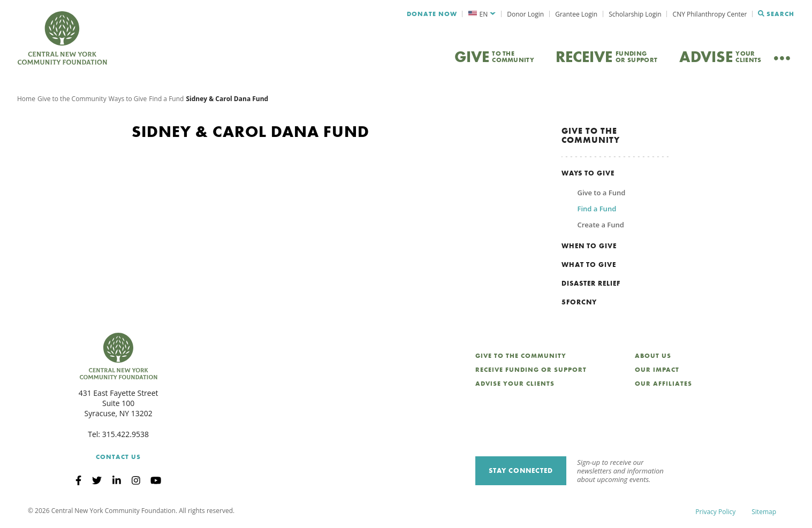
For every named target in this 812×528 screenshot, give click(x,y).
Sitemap (764, 512)
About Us (653, 356)
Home (26, 99)
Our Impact (657, 370)
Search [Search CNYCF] (776, 14)
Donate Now (432, 14)
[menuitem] (482, 14)
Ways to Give (128, 99)
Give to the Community (72, 99)
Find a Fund (166, 99)
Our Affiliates (663, 384)
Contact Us (118, 457)
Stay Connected (521, 470)
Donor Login (525, 14)
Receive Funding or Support (531, 370)
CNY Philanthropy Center (710, 14)
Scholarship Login (635, 14)
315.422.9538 (126, 434)
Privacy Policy (715, 512)
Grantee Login (576, 14)
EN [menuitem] (484, 14)
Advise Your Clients (515, 384)
